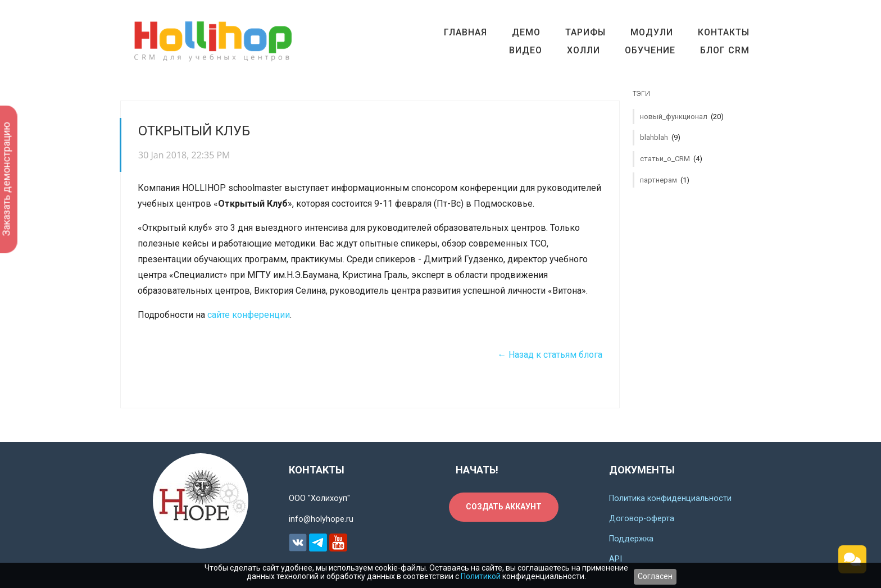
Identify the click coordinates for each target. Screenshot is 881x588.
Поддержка (631, 539)
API (616, 559)
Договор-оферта (642, 519)
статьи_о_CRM (671, 159)
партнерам (665, 180)
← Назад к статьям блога (550, 355)
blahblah (660, 137)
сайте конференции (249, 315)
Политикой (481, 576)
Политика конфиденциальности (670, 498)
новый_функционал (682, 117)
